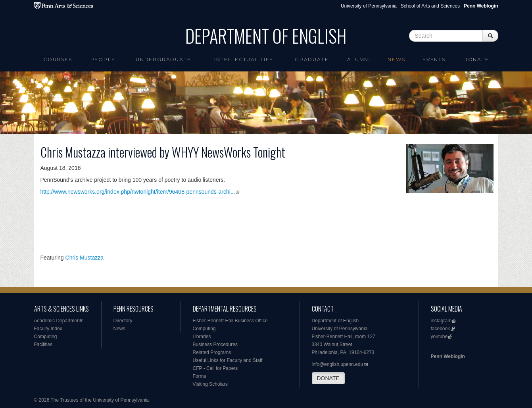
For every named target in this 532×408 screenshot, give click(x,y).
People (103, 59)
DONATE (328, 378)
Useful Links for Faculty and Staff (228, 360)
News (396, 59)
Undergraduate (163, 59)
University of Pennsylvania (369, 6)
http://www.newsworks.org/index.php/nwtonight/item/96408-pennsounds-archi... (138, 192)
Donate (476, 59)
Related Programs (212, 352)
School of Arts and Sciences (430, 6)
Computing (46, 337)
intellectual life (244, 59)
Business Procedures (215, 344)
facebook (441, 329)
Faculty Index (48, 329)
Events (434, 59)
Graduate (312, 59)
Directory (123, 321)
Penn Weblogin (448, 356)
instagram (441, 321)
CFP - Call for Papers (215, 368)
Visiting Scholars (210, 384)
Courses (58, 59)
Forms (200, 376)
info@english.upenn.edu (338, 364)
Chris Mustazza (85, 258)
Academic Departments (59, 321)
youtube (439, 337)
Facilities (43, 344)
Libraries (202, 337)
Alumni (359, 59)
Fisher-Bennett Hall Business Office (230, 321)
